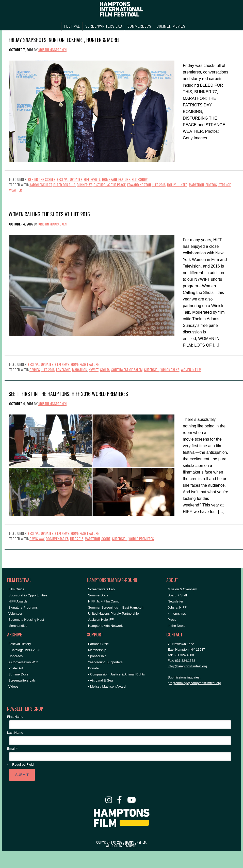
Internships (178, 614)
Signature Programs (23, 607)
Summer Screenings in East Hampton (116, 607)
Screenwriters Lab (22, 680)
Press (172, 620)
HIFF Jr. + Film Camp (104, 601)
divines (35, 370)
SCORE (106, 539)
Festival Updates (70, 179)
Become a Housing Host (26, 620)
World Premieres (141, 539)
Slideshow (140, 179)
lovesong (63, 370)
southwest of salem (127, 370)
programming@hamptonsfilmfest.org (194, 683)
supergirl (151, 370)
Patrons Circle (99, 644)
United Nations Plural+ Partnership (114, 614)
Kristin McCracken (52, 50)
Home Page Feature (116, 179)
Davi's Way (37, 539)
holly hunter (177, 185)
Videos (13, 686)
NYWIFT (94, 370)
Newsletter (175, 601)
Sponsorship (97, 656)
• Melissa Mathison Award (107, 686)
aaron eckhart (41, 185)
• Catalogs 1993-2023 (24, 650)
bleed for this (64, 185)
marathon (196, 185)
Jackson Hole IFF (101, 620)
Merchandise (18, 626)
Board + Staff (177, 595)
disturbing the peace (110, 185)
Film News (62, 364)
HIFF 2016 (159, 185)
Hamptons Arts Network (106, 626)
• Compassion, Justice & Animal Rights (116, 674)
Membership (97, 650)
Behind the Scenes (42, 179)
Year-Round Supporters (105, 662)
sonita (105, 370)
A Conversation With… (25, 662)
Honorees (15, 656)
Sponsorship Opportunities (28, 595)
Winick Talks (170, 370)
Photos (211, 185)
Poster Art (16, 668)
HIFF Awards (18, 601)
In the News (176, 626)
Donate (93, 668)
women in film (191, 370)
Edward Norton (139, 185)
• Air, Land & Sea (101, 680)
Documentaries (57, 539)
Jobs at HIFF (177, 607)
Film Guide (16, 589)
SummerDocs (18, 674)
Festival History (20, 644)
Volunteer (15, 614)
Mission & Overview (182, 589)
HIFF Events (92, 179)
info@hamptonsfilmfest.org (187, 666)
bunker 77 (84, 185)
